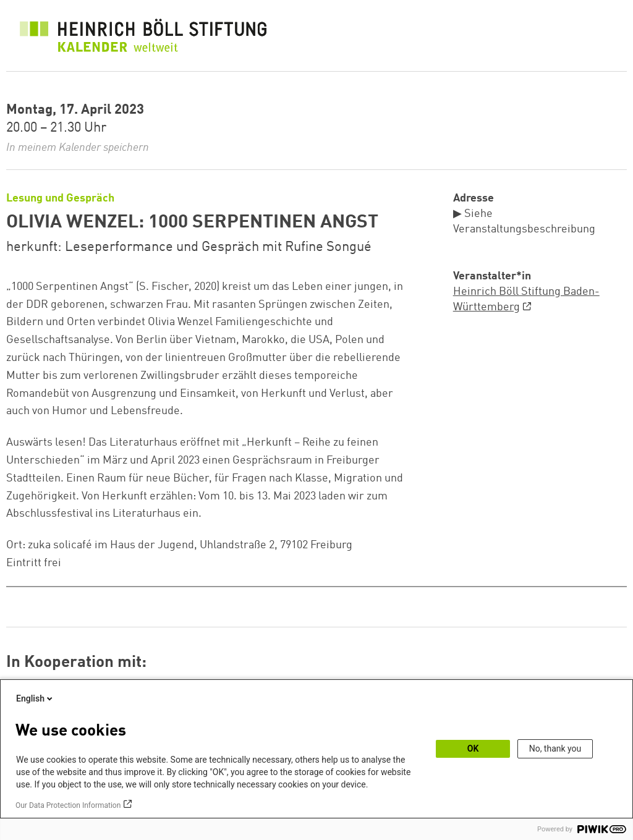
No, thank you (555, 749)
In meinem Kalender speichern (78, 148)
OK (473, 749)
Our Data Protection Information (68, 805)
